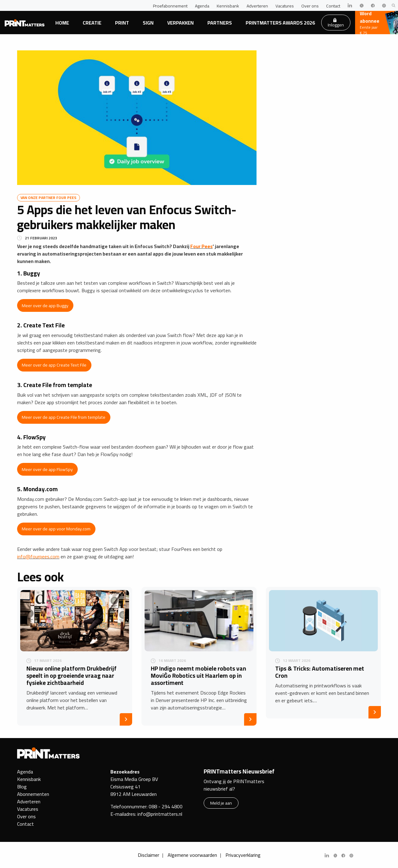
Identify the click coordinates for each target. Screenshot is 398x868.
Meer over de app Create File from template (64, 417)
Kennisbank (228, 6)
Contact (333, 6)
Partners (220, 23)
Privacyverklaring (243, 855)
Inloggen (336, 23)
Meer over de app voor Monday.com (56, 529)
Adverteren (257, 6)
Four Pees (201, 246)
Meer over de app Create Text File (54, 365)
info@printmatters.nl (160, 814)
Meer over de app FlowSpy (47, 469)
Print (122, 23)
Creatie (92, 23)
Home (62, 23)
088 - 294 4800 (166, 806)
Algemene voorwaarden (192, 855)
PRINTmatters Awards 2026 (280, 23)
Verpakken (180, 23)
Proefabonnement (170, 6)
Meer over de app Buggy (45, 305)
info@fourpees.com (38, 556)
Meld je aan (221, 803)
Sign (148, 23)
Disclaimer (148, 855)
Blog (22, 787)
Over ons (310, 6)
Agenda (202, 6)
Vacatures (285, 6)
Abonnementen (33, 794)
